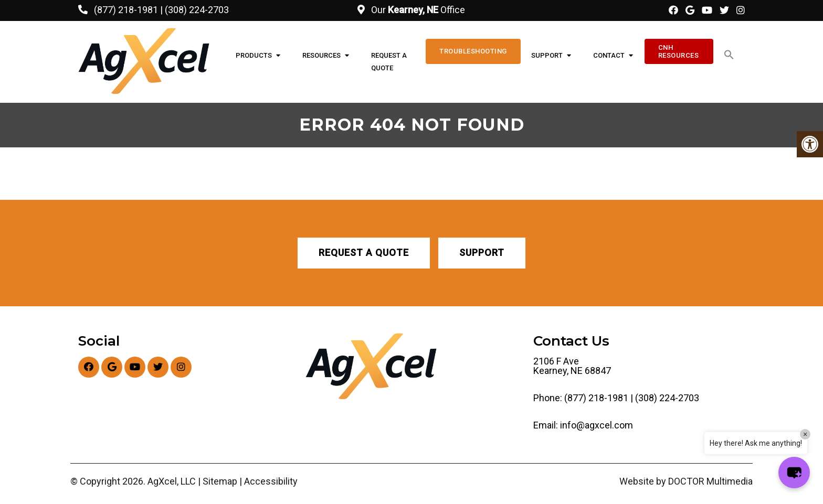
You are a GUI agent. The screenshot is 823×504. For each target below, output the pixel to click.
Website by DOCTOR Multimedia (686, 481)
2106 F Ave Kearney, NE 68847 (572, 366)
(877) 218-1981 (126, 10)
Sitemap (220, 481)
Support (547, 55)
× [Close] (805, 434)
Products (254, 55)
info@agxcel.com (597, 425)
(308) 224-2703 (197, 10)
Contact (609, 55)
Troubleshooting (473, 51)
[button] (729, 55)
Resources (321, 55)
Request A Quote (389, 62)
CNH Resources (679, 51)
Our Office (417, 10)
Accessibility (271, 481)
